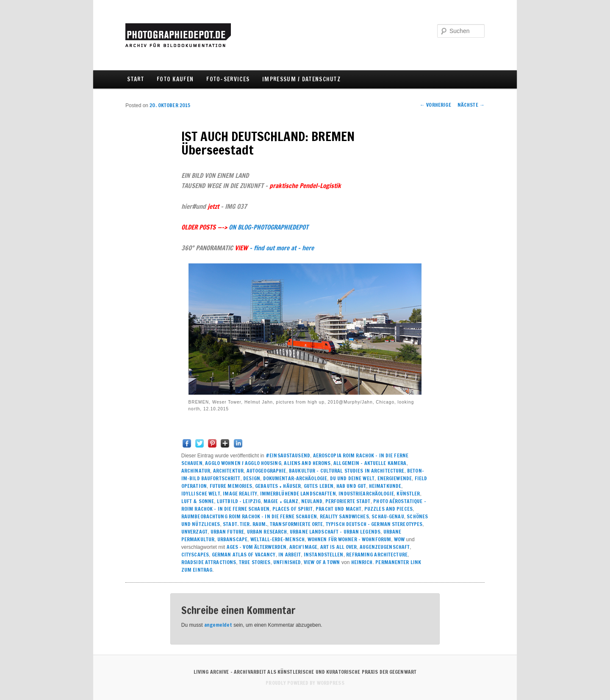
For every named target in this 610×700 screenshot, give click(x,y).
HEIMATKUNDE (385, 486)
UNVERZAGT (194, 532)
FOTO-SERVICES (228, 79)
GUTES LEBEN (319, 486)
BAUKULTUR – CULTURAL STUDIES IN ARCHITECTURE (347, 471)
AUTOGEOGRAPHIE (266, 471)
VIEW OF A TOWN (322, 562)
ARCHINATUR (196, 471)
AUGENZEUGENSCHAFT (385, 547)
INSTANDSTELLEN (324, 555)
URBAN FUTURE (227, 532)
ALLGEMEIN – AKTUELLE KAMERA (370, 463)
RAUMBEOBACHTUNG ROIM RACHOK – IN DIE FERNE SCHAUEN (249, 516)
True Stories (255, 562)
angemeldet (218, 625)
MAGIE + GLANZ (281, 501)
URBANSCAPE (232, 539)
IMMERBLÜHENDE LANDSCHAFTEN (298, 494)
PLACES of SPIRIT (293, 509)
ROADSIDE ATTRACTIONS (209, 562)
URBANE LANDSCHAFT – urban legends (335, 532)
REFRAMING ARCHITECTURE (377, 555)
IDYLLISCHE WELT (201, 494)
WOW (399, 539)
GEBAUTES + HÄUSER (278, 486)
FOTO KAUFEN (175, 79)
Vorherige (435, 105)
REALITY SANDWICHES (344, 516)
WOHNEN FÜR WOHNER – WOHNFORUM (349, 539)
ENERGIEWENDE (395, 478)
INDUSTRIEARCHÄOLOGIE (366, 494)
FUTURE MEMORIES (231, 486)
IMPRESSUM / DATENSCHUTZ (301, 79)
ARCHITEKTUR (228, 471)
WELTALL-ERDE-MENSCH (277, 539)
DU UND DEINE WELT (352, 478)
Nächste (471, 105)
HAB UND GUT (351, 486)
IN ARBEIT (290, 555)
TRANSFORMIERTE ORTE (296, 524)
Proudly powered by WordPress (305, 683)
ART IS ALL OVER (339, 547)
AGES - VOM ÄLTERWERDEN (257, 547)
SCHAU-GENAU (388, 516)
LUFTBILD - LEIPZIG (239, 501)
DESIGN (252, 478)
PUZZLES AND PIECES (388, 509)
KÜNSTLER (408, 494)
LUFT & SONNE (198, 501)
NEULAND (312, 501)
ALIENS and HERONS (307, 463)
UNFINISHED (287, 562)
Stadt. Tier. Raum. (245, 524)
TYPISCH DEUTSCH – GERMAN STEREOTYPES (374, 524)
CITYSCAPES (195, 555)
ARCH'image (303, 547)
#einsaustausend (288, 455)
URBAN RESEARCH (267, 532)
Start (136, 79)
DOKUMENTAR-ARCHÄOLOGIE (295, 478)
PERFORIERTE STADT (348, 501)
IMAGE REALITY (240, 494)
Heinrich (362, 562)
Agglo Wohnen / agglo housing (243, 463)
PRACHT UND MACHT (338, 509)
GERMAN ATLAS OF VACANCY (244, 555)
